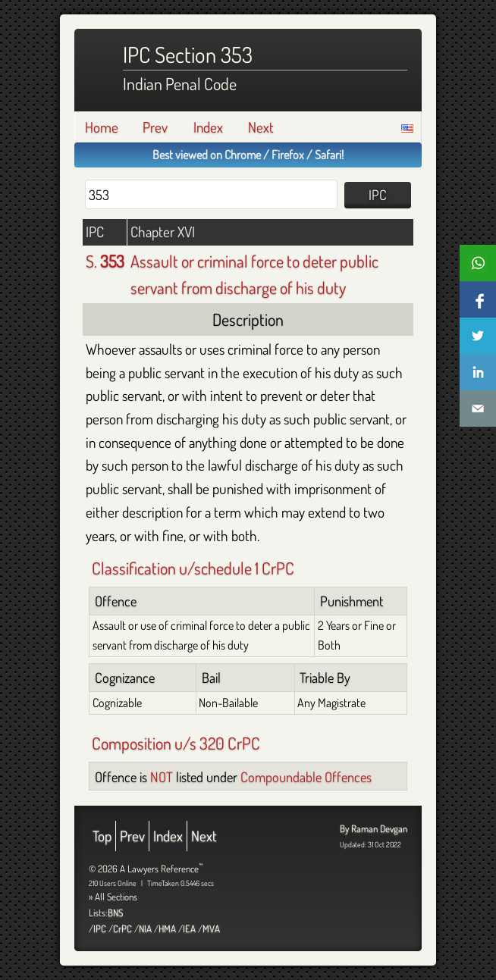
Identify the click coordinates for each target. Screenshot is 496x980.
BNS (115, 913)
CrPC (122, 928)
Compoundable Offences (306, 776)
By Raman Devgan (374, 828)
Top (102, 836)
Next (261, 127)
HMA (167, 928)
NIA (145, 928)
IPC (100, 928)
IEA (189, 928)
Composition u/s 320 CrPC (176, 743)
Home (102, 127)
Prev (155, 127)
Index (208, 127)
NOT (162, 776)
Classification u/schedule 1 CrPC (193, 568)
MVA (211, 928)
